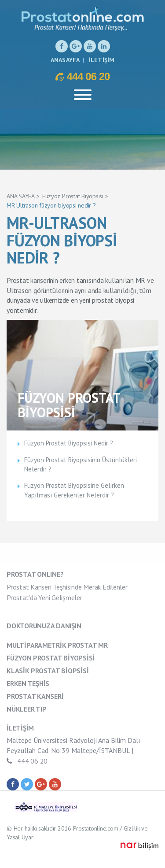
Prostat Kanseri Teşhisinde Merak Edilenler (67, 587)
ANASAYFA (65, 60)
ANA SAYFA (21, 196)
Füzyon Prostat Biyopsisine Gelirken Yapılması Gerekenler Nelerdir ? (74, 490)
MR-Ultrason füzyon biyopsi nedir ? (51, 205)
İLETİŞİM (102, 60)
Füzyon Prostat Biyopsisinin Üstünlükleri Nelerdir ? (81, 464)
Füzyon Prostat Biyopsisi (73, 196)
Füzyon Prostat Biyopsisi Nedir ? (69, 443)
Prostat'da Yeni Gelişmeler (44, 597)
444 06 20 (83, 76)
